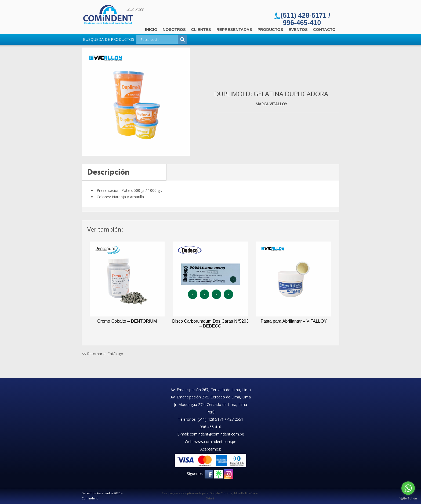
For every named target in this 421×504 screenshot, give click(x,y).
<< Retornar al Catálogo (102, 354)
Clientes (201, 29)
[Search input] (158, 39)
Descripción (108, 172)
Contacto (324, 29)
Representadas (234, 29)
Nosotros (174, 29)
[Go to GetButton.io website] (408, 498)
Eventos (298, 29)
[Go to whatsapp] (408, 488)
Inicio (151, 29)
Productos (270, 29)
